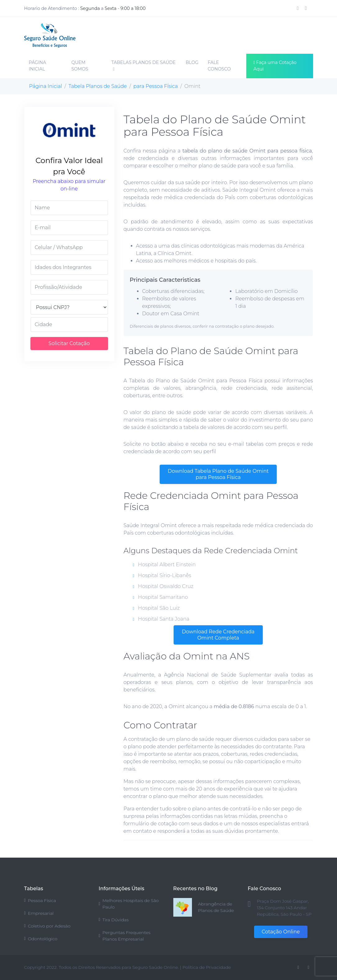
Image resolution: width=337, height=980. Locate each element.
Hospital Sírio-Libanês (162, 575)
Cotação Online (281, 932)
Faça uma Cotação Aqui (275, 66)
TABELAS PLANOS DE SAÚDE (144, 66)
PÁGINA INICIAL (38, 66)
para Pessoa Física (156, 86)
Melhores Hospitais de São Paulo (129, 904)
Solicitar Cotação (69, 343)
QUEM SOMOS (80, 66)
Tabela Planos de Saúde (98, 86)
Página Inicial (46, 86)
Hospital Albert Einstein (164, 565)
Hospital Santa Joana (161, 619)
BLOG (192, 62)
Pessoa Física (40, 900)
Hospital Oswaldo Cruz (163, 586)
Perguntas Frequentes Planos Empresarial (125, 936)
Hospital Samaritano (161, 597)
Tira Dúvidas (114, 920)
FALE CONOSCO (219, 66)
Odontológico (41, 939)
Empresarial (39, 913)
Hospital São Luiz (156, 608)
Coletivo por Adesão (47, 926)
